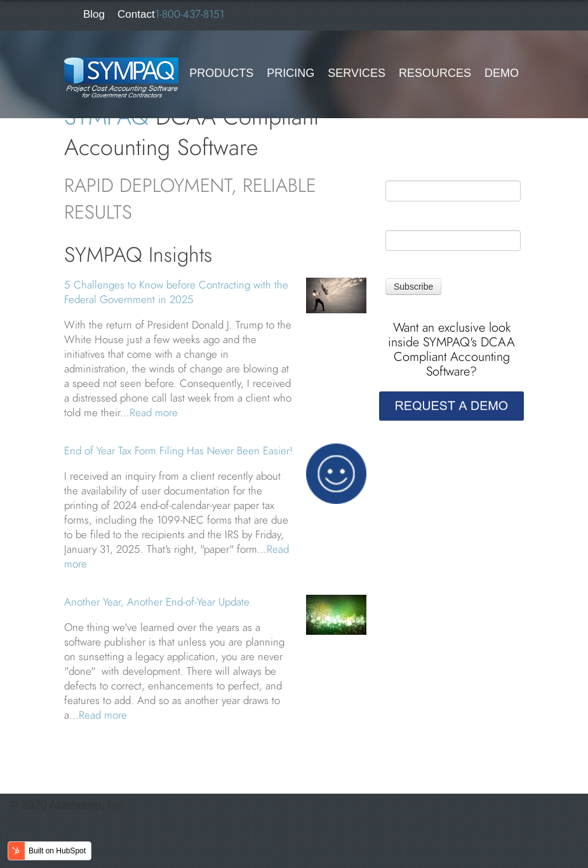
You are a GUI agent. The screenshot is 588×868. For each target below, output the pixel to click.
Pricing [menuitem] (291, 73)
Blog (94, 14)
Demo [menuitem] (502, 73)
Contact (136, 14)
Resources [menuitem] (435, 73)
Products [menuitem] (221, 73)
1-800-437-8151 (190, 14)
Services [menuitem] (357, 73)
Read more (154, 412)
